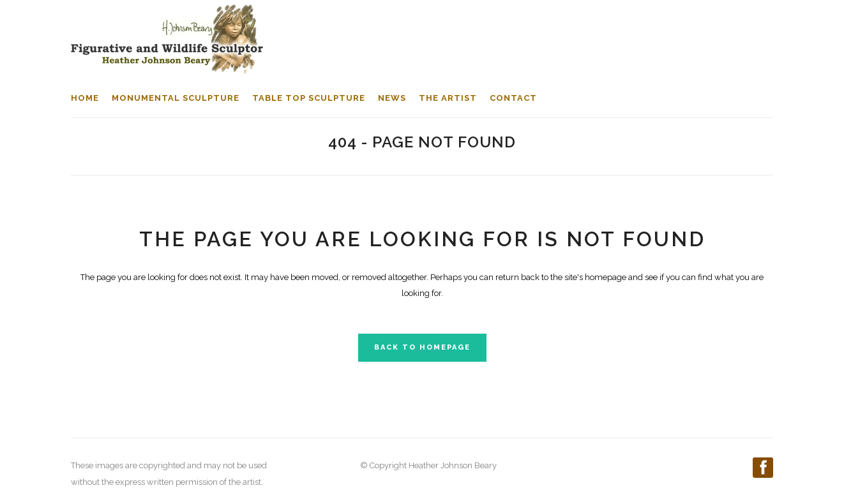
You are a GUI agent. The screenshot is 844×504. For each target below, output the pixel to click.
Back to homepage (422, 347)
